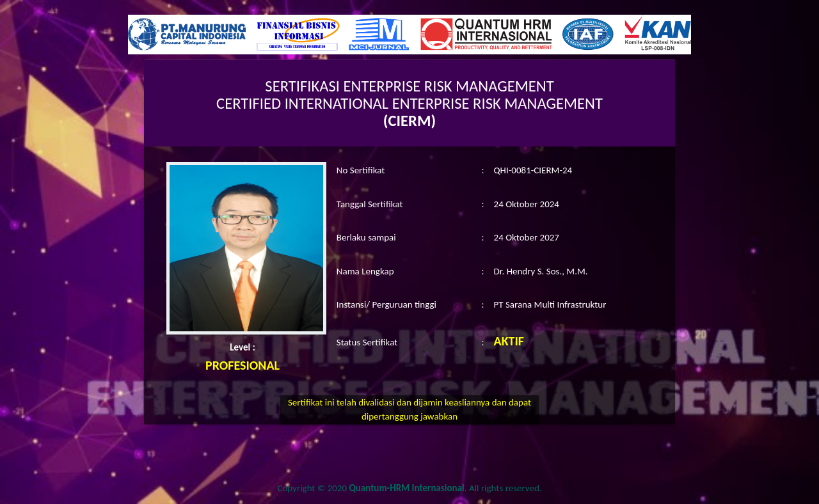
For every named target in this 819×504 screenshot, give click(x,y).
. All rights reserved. (446, 488)
